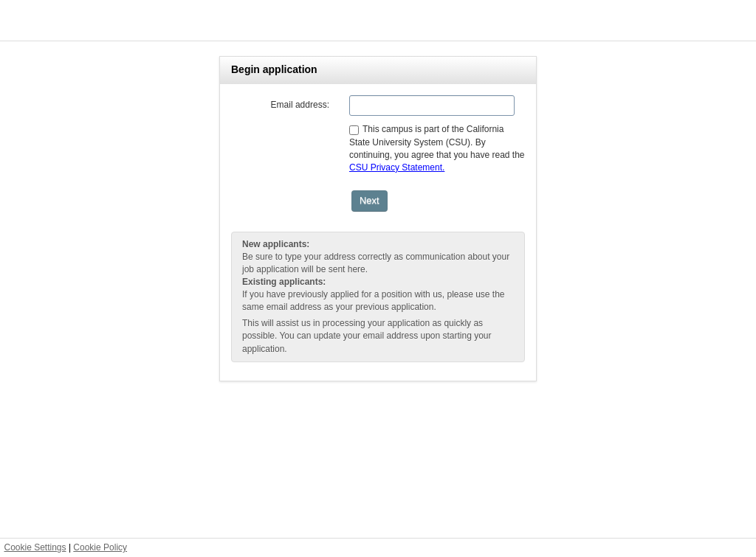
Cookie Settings (35, 547)
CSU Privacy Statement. (397, 167)
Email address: (300, 105)
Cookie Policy (100, 547)
